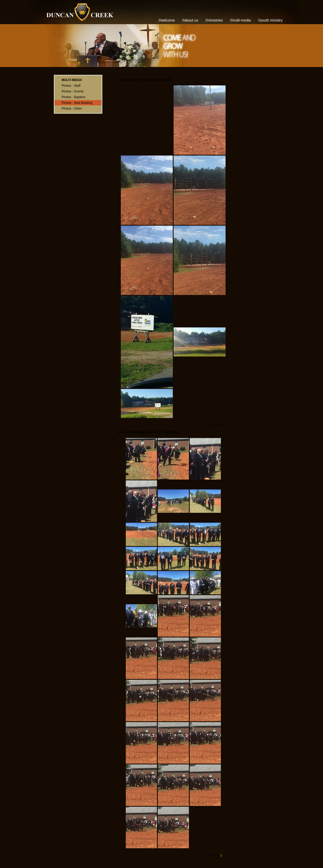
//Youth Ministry (270, 20)
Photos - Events (73, 91)
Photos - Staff (71, 86)
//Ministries (214, 20)
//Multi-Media (240, 20)
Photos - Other (72, 109)
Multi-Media (72, 80)
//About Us (190, 20)
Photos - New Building (77, 103)
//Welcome (167, 20)
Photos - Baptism (73, 97)
